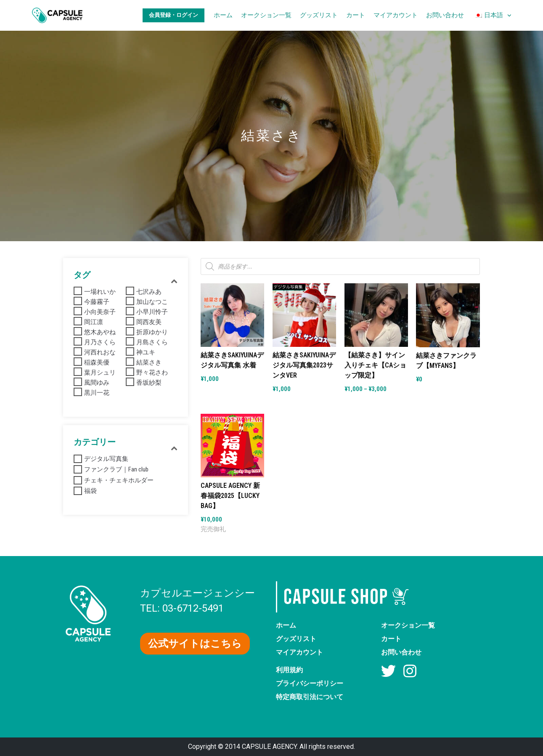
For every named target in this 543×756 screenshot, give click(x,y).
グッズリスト (319, 15)
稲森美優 (97, 362)
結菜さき (149, 362)
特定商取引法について (310, 697)
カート (356, 15)
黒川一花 (97, 393)
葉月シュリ (100, 373)
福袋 (90, 491)
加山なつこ (152, 302)
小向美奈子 (100, 312)
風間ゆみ (97, 383)
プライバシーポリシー (310, 683)
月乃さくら (100, 342)
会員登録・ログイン (173, 15)
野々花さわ (152, 373)
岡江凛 (94, 322)
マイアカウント (396, 15)
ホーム (223, 15)
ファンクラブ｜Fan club (116, 469)
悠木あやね (100, 332)
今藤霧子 (97, 302)
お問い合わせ (445, 15)
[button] (195, 644)
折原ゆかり (152, 332)
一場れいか (100, 292)
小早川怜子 (152, 312)
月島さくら (152, 342)
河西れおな (100, 352)
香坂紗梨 (149, 383)
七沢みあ (149, 292)
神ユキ (146, 352)
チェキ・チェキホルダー (119, 480)
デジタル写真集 (106, 459)
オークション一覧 (266, 15)
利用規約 (289, 670)
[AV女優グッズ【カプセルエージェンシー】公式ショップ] (57, 15)
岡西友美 (149, 322)
